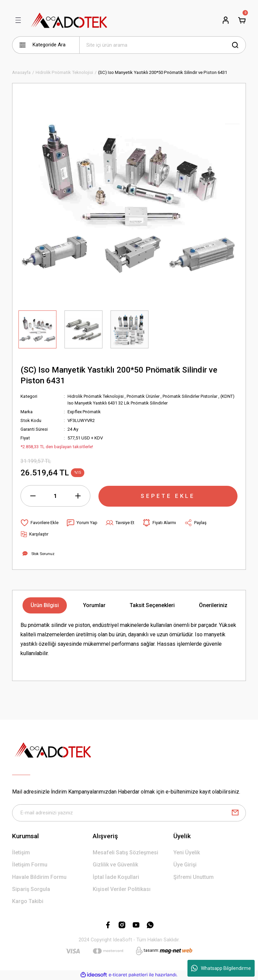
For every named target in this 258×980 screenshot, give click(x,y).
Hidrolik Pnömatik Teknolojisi (96, 396)
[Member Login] (226, 20)
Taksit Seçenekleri (152, 605)
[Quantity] (55, 496)
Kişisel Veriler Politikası (122, 889)
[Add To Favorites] (39, 523)
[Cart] (242, 20)
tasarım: (152, 951)
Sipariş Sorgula (31, 889)
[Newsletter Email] (129, 813)
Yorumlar (94, 605)
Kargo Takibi (28, 902)
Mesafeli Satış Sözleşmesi (125, 853)
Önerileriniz (213, 605)
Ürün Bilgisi (45, 605)
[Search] (163, 45)
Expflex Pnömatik (85, 412)
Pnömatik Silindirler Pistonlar (193, 396)
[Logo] (69, 20)
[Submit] (235, 813)
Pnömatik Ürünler (145, 396)
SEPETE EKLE (168, 496)
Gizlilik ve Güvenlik (115, 865)
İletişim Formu (30, 865)
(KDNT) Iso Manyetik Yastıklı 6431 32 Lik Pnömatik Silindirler (126, 403)
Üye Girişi (185, 865)
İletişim (21, 853)
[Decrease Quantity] (33, 496)
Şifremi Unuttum (193, 877)
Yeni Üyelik (187, 853)
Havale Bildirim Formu (39, 877)
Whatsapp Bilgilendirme (221, 968)
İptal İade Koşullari (116, 877)
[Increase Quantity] (78, 496)
